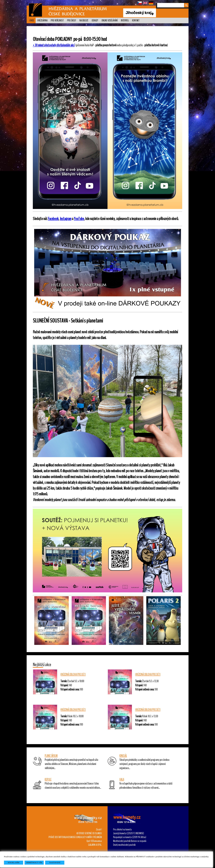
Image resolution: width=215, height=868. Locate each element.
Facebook (53, 219)
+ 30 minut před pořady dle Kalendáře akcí (54, 45)
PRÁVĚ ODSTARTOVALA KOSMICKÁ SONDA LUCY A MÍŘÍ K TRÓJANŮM (75, 837)
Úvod (32, 20)
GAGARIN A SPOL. (95, 845)
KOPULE (48, 779)
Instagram (66, 219)
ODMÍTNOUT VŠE (34, 862)
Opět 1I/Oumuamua (94, 841)
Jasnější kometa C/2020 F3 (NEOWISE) (129, 833)
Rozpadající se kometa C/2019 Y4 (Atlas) (130, 837)
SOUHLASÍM (14, 862)
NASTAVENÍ (55, 862)
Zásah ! (99, 830)
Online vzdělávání (110, 20)
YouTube (79, 219)
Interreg (125, 20)
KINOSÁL (123, 756)
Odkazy (95, 20)
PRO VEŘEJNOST (57, 20)
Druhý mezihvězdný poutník (124, 845)
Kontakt (136, 20)
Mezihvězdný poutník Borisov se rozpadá (130, 841)
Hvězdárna (42, 20)
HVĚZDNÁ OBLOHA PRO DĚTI (73, 674)
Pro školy (72, 20)
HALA (122, 779)
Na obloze (84, 20)
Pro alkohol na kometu (122, 830)
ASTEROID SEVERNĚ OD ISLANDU (89, 833)
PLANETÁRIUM (51, 756)
